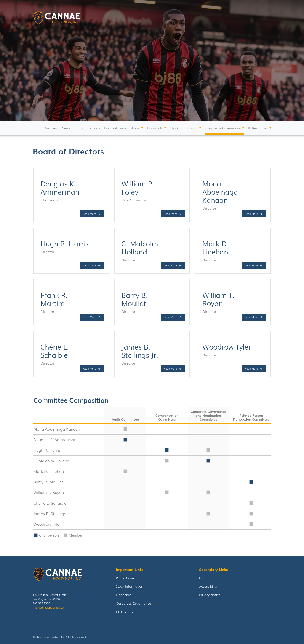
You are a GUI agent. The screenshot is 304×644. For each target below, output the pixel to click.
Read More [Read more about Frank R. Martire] (89, 317)
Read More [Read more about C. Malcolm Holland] (170, 265)
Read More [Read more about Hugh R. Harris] (89, 265)
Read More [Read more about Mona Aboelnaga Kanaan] (251, 214)
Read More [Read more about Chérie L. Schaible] (89, 368)
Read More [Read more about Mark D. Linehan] (251, 265)
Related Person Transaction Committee (251, 417)
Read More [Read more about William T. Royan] (251, 317)
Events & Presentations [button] (122, 128)
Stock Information (130, 586)
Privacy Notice (210, 595)
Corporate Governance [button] (223, 128)
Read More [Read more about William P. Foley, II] (170, 214)
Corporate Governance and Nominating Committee (208, 415)
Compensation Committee (167, 417)
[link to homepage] (56, 19)
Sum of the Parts (87, 128)
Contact (205, 578)
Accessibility (208, 586)
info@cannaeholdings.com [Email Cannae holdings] (49, 607)
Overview (51, 128)
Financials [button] (155, 128)
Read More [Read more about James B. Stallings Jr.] (170, 368)
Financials (124, 595)
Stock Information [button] (184, 128)
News (66, 128)
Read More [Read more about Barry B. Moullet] (170, 317)
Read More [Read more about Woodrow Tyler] (251, 368)
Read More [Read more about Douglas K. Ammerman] (89, 214)
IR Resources (126, 612)
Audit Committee (125, 419)
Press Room (125, 578)
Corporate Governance (133, 603)
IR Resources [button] (258, 128)
